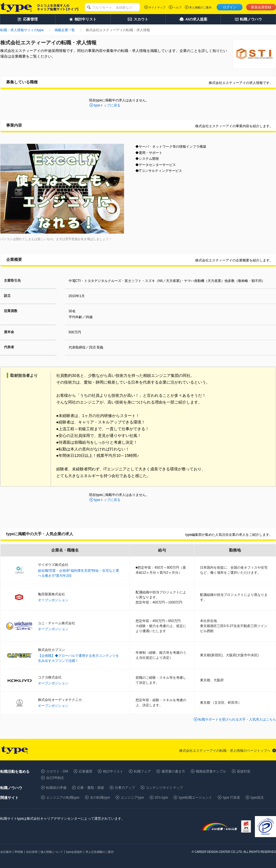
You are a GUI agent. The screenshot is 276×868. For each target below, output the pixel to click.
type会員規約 (74, 852)
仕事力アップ (125, 788)
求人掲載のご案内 (200, 7)
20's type (161, 798)
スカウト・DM (57, 771)
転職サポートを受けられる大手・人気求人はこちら (237, 719)
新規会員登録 (261, 7)
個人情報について (52, 852)
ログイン (230, 7)
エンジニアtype (132, 798)
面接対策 (244, 771)
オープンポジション (53, 600)
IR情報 (19, 852)
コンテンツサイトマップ (164, 788)
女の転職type (100, 798)
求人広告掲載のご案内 (100, 852)
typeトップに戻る (107, 105)
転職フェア (142, 771)
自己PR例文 (55, 778)
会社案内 (6, 852)
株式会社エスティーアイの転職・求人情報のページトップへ (225, 751)
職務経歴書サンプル (211, 771)
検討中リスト (113, 771)
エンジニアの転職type (63, 798)
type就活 (257, 798)
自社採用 (32, 852)
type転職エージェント (195, 798)
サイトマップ (157, 7)
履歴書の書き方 (173, 771)
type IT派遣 (231, 798)
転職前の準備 (56, 788)
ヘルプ (177, 7)
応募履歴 (86, 771)
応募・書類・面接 (91, 788)
